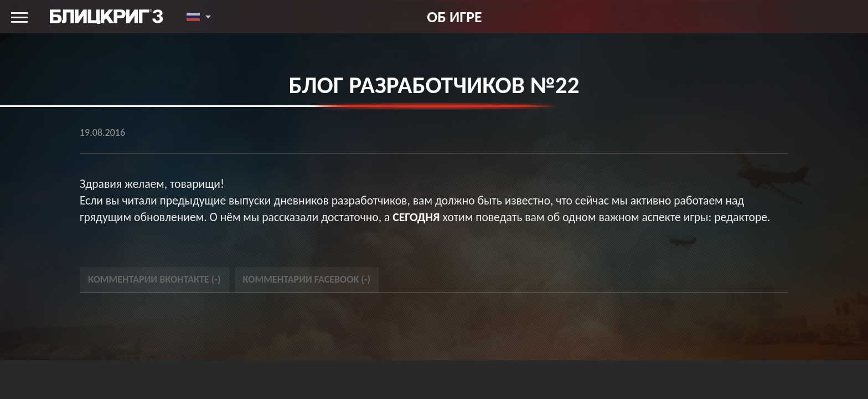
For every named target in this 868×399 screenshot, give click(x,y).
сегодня (416, 217)
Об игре (454, 17)
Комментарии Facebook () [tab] (307, 279)
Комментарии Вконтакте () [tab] (154, 279)
